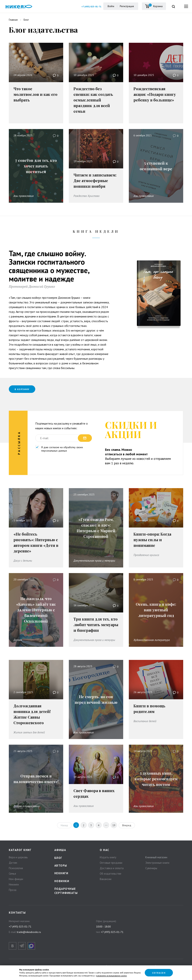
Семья (12, 873)
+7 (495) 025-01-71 (91, 6)
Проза (13, 890)
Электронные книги (157, 863)
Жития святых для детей (29, 732)
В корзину (23, 389)
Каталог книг (20, 850)
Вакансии (106, 879)
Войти (111, 6)
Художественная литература (152, 640)
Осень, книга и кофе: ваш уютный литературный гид (156, 610)
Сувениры (151, 868)
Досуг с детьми (23, 561)
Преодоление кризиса (146, 555)
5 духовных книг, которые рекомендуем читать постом (156, 779)
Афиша (60, 850)
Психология (16, 868)
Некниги (14, 884)
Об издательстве (111, 873)
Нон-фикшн (16, 879)
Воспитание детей (145, 721)
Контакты (17, 913)
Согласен (159, 973)
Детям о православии (27, 806)
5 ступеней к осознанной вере (156, 166)
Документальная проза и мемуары (94, 561)
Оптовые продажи (111, 863)
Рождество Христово (86, 196)
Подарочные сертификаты (66, 891)
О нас (105, 850)
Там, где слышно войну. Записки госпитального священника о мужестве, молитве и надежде (49, 266)
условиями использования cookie (111, 976)
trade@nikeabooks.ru (29, 932)
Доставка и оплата (112, 868)
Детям (18, 640)
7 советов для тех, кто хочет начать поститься (36, 166)
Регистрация (126, 6)
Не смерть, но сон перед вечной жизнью (96, 699)
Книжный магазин (156, 857)
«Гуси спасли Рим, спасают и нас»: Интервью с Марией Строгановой (96, 528)
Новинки (62, 881)
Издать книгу (108, 857)
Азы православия (24, 196)
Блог (58, 858)
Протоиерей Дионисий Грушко (32, 286)
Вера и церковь (18, 857)
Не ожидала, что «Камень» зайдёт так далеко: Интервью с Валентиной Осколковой (36, 610)
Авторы (61, 866)
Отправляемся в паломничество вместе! (36, 779)
